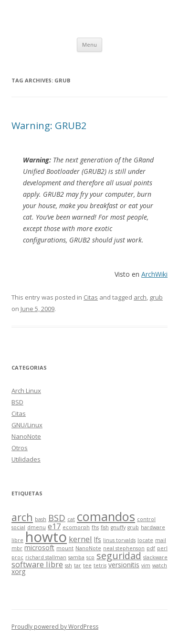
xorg (19, 571)
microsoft (39, 548)
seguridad (119, 556)
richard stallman (46, 557)
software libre (37, 564)
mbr (17, 548)
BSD (17, 402)
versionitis (124, 565)
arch (140, 297)
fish (105, 527)
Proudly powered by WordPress (55, 627)
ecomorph (76, 527)
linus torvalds (119, 540)
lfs (98, 539)
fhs (95, 527)
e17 (54, 526)
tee (87, 565)
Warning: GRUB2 (49, 126)
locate (145, 540)
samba (76, 557)
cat (71, 519)
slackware (155, 557)
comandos (106, 516)
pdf (151, 548)
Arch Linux (26, 391)
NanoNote (26, 436)
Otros (20, 448)
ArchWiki (154, 274)
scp (90, 557)
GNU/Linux (27, 425)
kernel (80, 539)
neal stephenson (124, 548)
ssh (68, 565)
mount (65, 548)
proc (17, 557)
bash (41, 519)
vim (146, 565)
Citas (91, 297)
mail (161, 540)
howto (46, 537)
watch (160, 565)
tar (78, 565)
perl (162, 548)
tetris (100, 565)
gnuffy (118, 527)
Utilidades (26, 459)
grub (156, 297)
